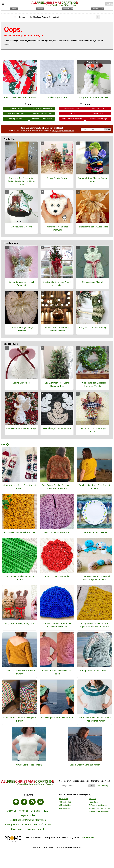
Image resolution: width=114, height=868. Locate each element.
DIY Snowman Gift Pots (21, 227)
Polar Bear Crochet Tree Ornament (57, 228)
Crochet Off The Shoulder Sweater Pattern (20, 672)
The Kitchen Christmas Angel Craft (93, 430)
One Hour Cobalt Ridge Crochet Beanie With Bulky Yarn (57, 625)
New (5, 445)
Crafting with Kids (16, 119)
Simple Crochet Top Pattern (29, 765)
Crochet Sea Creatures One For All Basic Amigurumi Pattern (94, 578)
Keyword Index (28, 815)
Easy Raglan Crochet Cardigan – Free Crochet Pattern (57, 487)
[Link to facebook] (16, 802)
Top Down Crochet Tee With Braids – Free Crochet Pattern (94, 719)
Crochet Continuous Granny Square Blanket (20, 719)
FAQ (46, 811)
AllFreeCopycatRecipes (98, 805)
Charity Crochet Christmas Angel (21, 428)
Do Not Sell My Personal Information (28, 820)
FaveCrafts (63, 799)
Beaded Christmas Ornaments (72, 119)
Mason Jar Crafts (98, 108)
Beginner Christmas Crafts (42, 114)
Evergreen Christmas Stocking (93, 327)
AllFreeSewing (65, 808)
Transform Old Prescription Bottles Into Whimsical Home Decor (21, 181)
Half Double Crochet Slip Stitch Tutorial (20, 578)
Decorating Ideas (16, 108)
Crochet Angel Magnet (93, 282)
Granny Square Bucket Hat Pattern (57, 718)
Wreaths (72, 114)
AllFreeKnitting (65, 805)
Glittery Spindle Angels (57, 178)
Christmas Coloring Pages (98, 119)
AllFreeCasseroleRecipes (99, 812)
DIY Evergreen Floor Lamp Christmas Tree (57, 384)
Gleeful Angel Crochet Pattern (57, 428)
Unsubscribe (17, 829)
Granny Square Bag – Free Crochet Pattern (20, 487)
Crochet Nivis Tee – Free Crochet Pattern (94, 487)
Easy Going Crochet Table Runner (20, 532)
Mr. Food (92, 799)
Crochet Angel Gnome (57, 97)
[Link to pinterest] (32, 802)
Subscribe (26, 824)
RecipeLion (93, 802)
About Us (12, 811)
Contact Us (36, 811)
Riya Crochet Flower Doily (57, 576)
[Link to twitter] (24, 802)
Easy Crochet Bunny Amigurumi (20, 623)
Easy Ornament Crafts (16, 114)
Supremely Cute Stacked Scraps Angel (93, 180)
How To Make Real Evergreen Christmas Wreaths (93, 384)
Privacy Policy (57, 131)
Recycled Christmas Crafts (42, 108)
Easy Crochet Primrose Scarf (57, 532)
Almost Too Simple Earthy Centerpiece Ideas (57, 329)
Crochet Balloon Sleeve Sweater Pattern (57, 672)
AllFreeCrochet (65, 802)
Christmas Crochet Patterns (42, 119)
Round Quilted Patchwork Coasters (20, 97)
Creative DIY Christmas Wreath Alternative (57, 284)
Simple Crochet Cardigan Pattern (85, 765)
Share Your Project (35, 829)
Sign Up (108, 129)
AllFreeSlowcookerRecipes (99, 808)
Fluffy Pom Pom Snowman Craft (94, 97)
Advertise (24, 811)
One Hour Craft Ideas (72, 108)
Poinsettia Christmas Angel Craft (93, 227)
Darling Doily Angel (21, 383)
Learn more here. (88, 837)
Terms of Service (42, 824)
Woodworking (98, 114)
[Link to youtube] (40, 802)
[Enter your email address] (74, 786)
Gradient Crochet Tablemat (94, 532)
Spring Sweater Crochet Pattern (94, 671)
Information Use (68, 131)
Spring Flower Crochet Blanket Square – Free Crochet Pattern (94, 625)
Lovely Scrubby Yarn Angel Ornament (21, 284)
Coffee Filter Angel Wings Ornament (21, 329)
